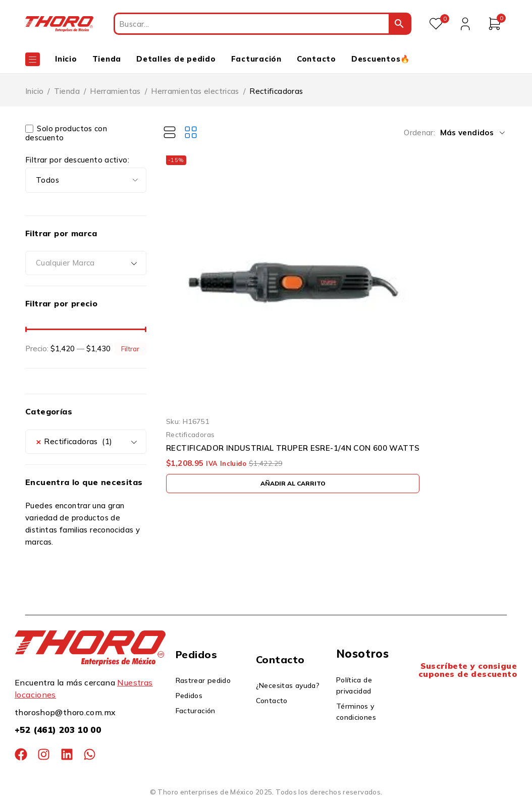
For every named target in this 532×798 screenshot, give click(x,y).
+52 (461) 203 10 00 (58, 730)
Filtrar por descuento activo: (77, 160)
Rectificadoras (190, 434)
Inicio (34, 91)
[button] (293, 484)
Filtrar (130, 349)
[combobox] (86, 263)
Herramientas (115, 91)
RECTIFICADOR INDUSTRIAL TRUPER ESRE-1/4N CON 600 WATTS (293, 448)
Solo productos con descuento (66, 133)
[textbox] (86, 263)
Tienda (67, 91)
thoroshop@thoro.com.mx (65, 712)
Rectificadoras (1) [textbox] (74, 442)
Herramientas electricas (195, 91)
